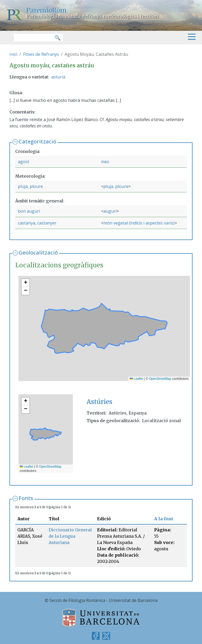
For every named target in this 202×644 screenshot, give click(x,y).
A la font (164, 519)
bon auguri (29, 211)
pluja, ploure (30, 186)
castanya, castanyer (37, 223)
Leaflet (136, 379)
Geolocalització (38, 253)
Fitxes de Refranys (41, 54)
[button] (26, 283)
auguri (110, 211)
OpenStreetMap (160, 379)
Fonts (26, 498)
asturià (58, 77)
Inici (13, 54)
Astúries (99, 402)
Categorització (37, 141)
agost (24, 162)
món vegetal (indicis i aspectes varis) (139, 223)
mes (105, 162)
